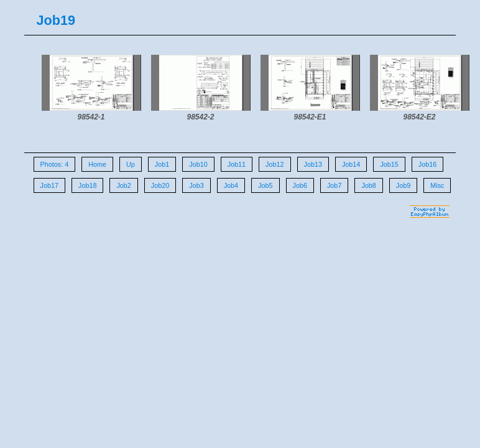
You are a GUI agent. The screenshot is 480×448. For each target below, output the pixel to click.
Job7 (334, 185)
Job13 (313, 164)
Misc (437, 185)
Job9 (403, 185)
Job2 (123, 185)
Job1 (162, 164)
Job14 (351, 164)
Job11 (237, 164)
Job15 (389, 164)
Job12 (275, 164)
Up (131, 164)
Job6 (300, 185)
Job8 (368, 185)
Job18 (87, 185)
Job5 (265, 185)
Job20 (160, 185)
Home (97, 164)
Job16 (427, 164)
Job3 (196, 185)
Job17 (49, 185)
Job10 (198, 164)
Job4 (231, 185)
